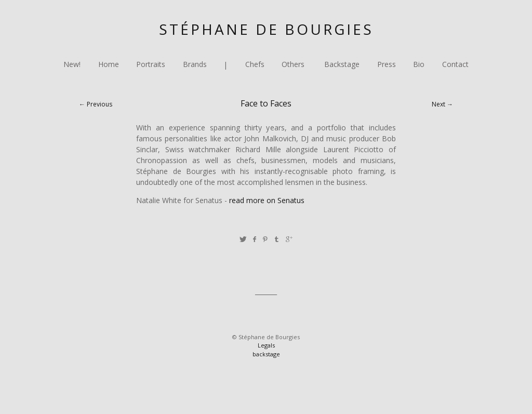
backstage (266, 354)
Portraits (151, 65)
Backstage (342, 65)
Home (109, 65)
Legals (266, 345)
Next (438, 104)
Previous (99, 104)
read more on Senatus (267, 200)
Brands (195, 65)
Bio (419, 65)
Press (387, 65)
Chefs (255, 65)
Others (293, 65)
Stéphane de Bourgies (266, 29)
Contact (455, 65)
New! (72, 65)
